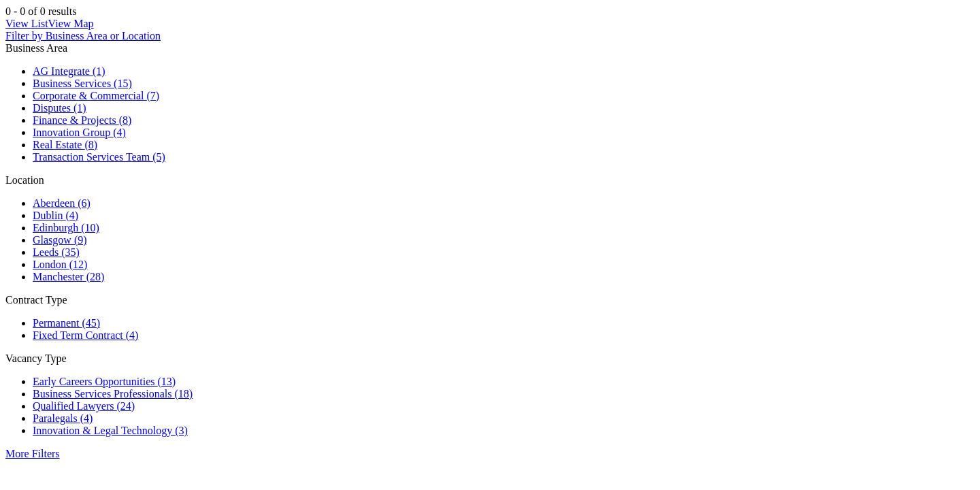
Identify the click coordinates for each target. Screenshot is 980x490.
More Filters (33, 454)
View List (27, 23)
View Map (71, 23)
